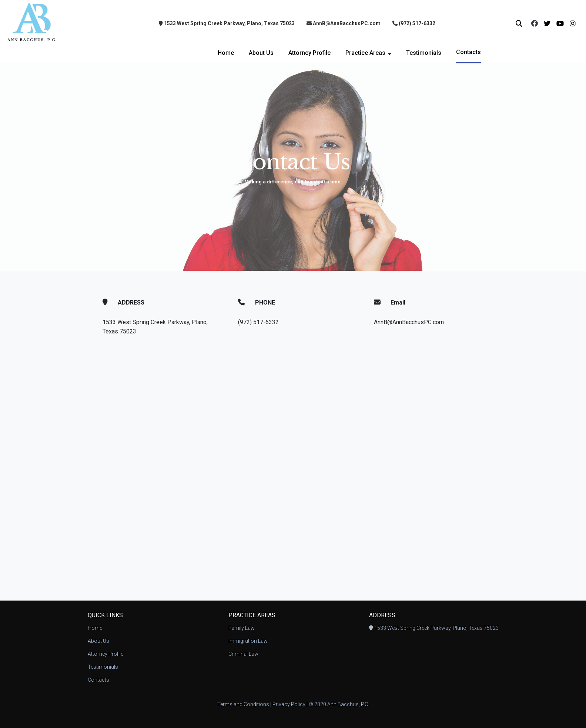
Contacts (468, 52)
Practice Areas (365, 53)
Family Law (242, 628)
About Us (261, 53)
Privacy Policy (289, 704)
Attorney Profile (309, 53)
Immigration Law (248, 641)
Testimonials (424, 53)
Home (226, 53)
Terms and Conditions (243, 704)
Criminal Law (243, 654)
